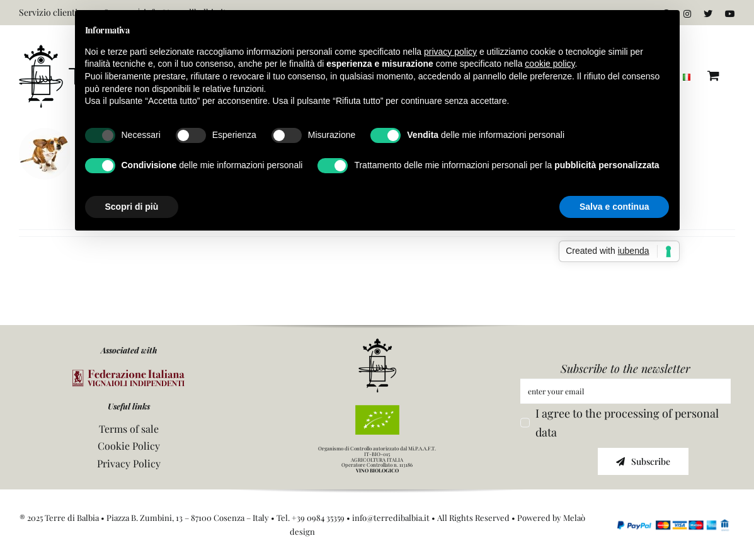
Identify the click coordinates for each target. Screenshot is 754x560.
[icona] (377, 344)
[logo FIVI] (129, 375)
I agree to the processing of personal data (627, 423)
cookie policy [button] (550, 64)
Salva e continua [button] (614, 207)
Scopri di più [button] (132, 207)
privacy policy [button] (450, 52)
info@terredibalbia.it (391, 517)
